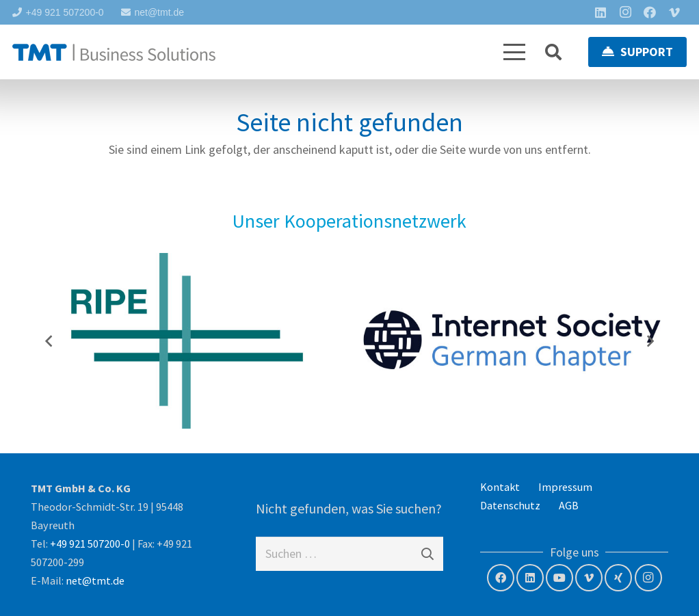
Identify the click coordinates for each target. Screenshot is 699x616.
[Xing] (618, 578)
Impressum (565, 487)
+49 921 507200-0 (90, 544)
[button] (515, 52)
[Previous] (49, 341)
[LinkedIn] (601, 12)
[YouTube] (559, 578)
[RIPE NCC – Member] (187, 341)
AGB (569, 505)
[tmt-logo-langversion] (114, 52)
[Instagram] (625, 12)
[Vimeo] (674, 12)
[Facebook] (650, 12)
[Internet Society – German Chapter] (512, 341)
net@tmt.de (95, 580)
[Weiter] (650, 341)
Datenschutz (510, 505)
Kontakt (500, 487)
